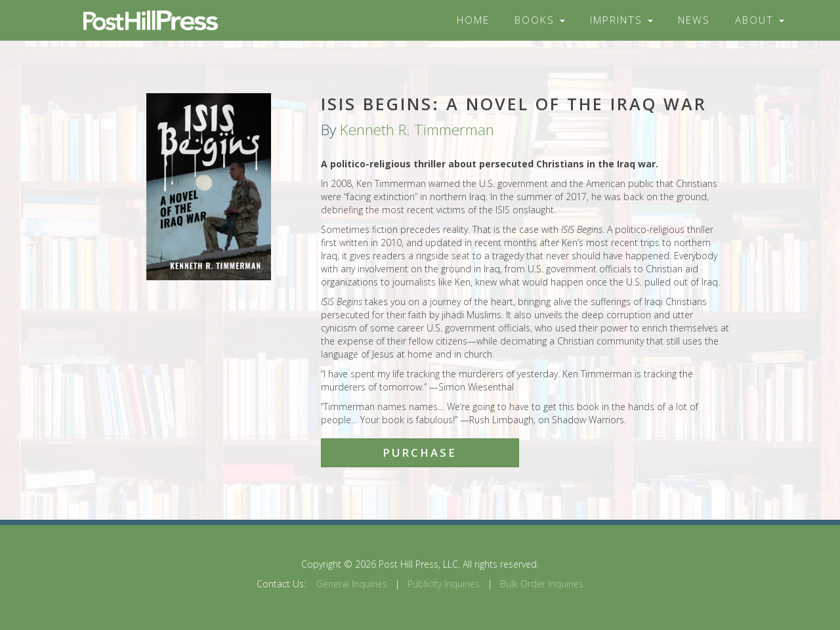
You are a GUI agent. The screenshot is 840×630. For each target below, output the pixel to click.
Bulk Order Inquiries (542, 584)
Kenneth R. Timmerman (417, 130)
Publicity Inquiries (444, 584)
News (694, 20)
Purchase (420, 452)
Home (473, 20)
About (760, 20)
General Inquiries (352, 584)
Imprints (621, 20)
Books (540, 20)
